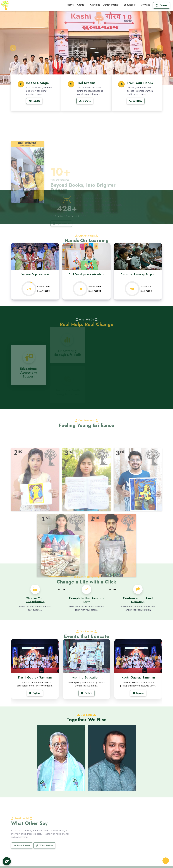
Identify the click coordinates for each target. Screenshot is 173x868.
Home (70, 5)
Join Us (34, 101)
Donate (161, 5)
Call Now (136, 101)
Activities (95, 5)
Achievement (111, 5)
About (81, 5)
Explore (35, 693)
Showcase (130, 5)
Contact (145, 5)
